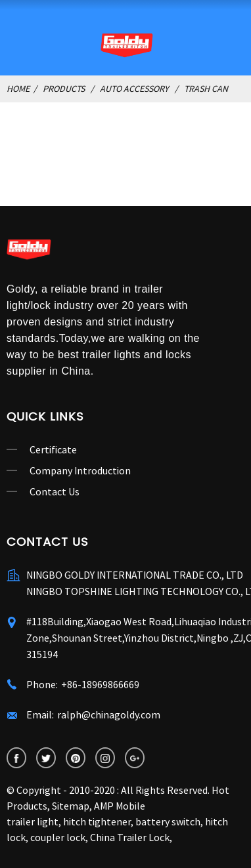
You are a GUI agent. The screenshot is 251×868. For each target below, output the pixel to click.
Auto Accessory (134, 89)
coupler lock (58, 837)
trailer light (33, 821)
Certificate (53, 449)
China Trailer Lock (130, 837)
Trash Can (206, 89)
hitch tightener (97, 821)
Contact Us (55, 491)
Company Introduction (80, 470)
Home (18, 89)
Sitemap (71, 806)
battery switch (168, 821)
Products (64, 89)
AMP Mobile (120, 806)
